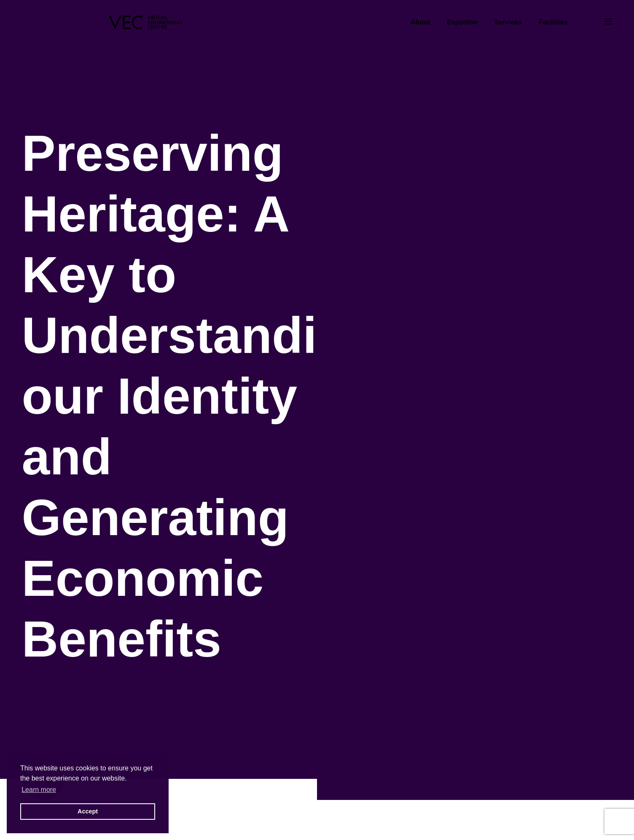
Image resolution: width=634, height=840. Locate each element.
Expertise (462, 22)
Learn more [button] (39, 790)
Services (508, 22)
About (420, 22)
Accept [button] (88, 811)
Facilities (553, 22)
